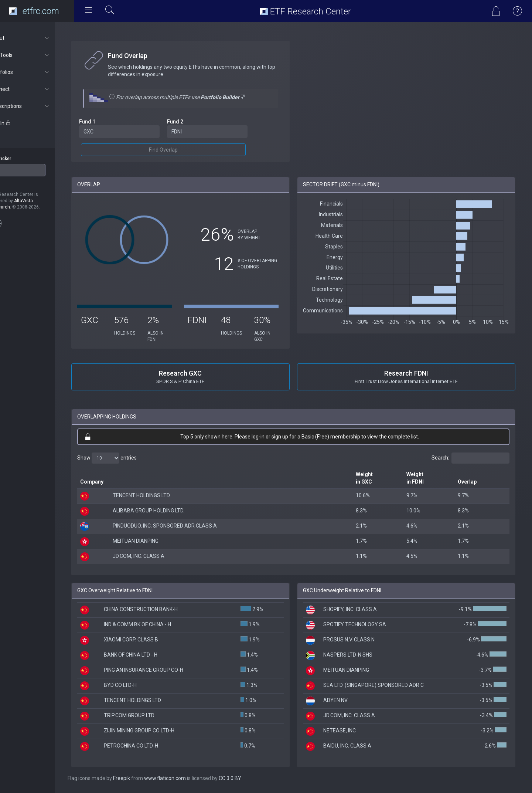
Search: (470, 458)
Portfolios (39, 72)
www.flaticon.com (184, 778)
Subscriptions (39, 106)
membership (355, 437)
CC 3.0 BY (249, 778)
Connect (39, 89)
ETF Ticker (20, 159)
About (39, 38)
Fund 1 (106, 122)
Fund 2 (190, 122)
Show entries (126, 458)
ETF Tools (39, 55)
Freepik (141, 778)
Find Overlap (178, 150)
